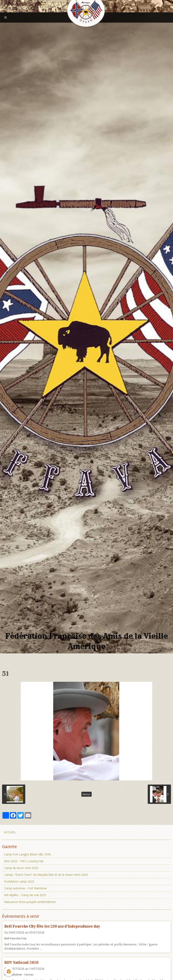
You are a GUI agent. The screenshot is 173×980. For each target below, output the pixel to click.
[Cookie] (9, 971)
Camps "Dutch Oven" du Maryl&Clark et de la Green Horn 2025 (46, 875)
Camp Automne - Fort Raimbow (25, 888)
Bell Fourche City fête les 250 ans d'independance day (52, 926)
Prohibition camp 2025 (19, 881)
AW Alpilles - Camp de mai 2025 (25, 895)
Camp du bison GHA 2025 (21, 868)
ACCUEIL (10, 832)
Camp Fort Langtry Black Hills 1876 (27, 854)
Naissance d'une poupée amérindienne (30, 902)
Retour (86, 794)
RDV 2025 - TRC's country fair (24, 861)
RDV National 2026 (21, 962)
